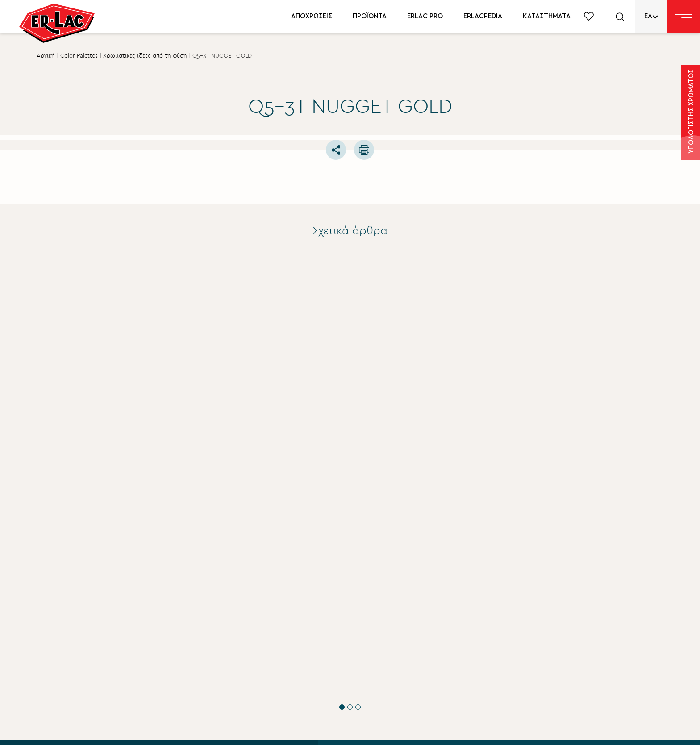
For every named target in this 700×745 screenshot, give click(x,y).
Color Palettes (79, 56)
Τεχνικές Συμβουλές (129, 412)
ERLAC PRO (425, 16)
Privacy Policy (214, 730)
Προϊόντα (542, 604)
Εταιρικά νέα (368, 620)
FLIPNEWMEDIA (606, 730)
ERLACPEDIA (483, 16)
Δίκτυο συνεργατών (559, 649)
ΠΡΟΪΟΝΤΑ (370, 16)
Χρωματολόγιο (552, 619)
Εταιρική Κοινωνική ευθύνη (391, 635)
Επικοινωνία (367, 681)
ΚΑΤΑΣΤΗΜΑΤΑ (547, 16)
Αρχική (46, 56)
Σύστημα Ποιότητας (379, 605)
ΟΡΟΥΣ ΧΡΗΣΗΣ (181, 630)
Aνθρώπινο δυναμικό (382, 650)
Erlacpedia (543, 634)
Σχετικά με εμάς (373, 590)
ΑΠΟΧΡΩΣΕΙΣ (312, 16)
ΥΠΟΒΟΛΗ (127, 663)
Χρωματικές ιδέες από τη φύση (145, 56)
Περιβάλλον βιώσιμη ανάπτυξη (398, 666)
